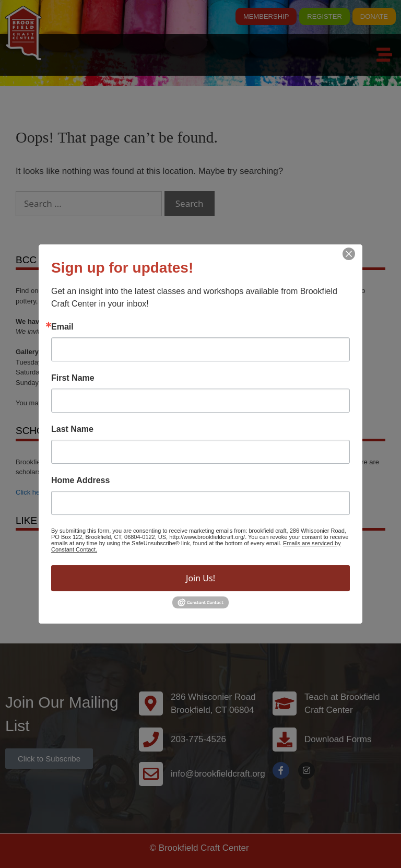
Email (62, 327)
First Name (73, 378)
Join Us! (200, 578)
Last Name (72, 429)
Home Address (80, 480)
